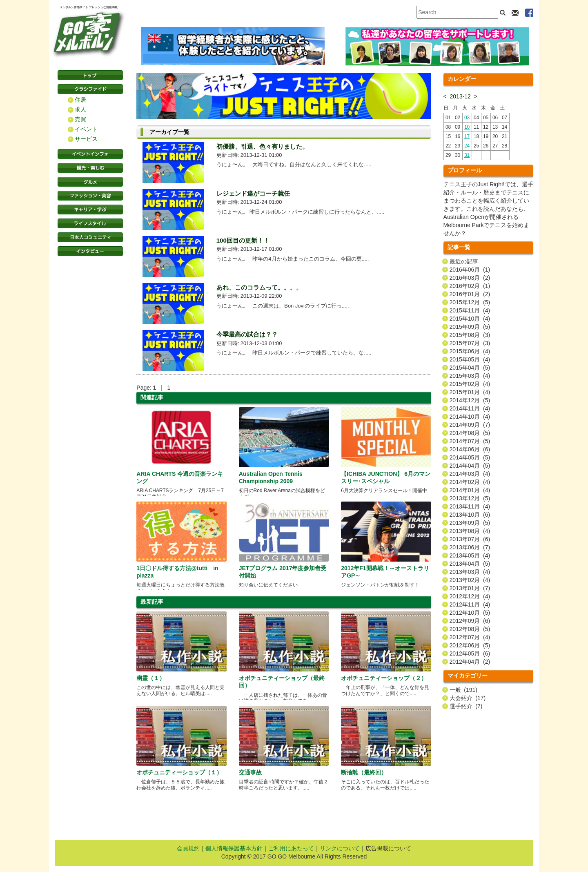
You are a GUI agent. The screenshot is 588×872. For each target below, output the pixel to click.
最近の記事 (464, 261)
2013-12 (460, 96)
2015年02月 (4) (470, 384)
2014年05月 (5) (470, 457)
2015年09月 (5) (470, 327)
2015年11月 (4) (470, 310)
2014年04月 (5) (470, 466)
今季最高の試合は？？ (247, 334)
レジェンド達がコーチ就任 (253, 193)
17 (467, 136)
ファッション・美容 (90, 196)
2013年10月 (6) (470, 515)
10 (467, 127)
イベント (86, 129)
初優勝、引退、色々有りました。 (262, 146)
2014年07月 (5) (470, 441)
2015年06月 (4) (470, 351)
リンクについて (340, 848)
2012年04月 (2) (470, 662)
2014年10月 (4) (470, 417)
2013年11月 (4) (470, 506)
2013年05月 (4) (470, 555)
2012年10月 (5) (470, 613)
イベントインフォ (90, 154)
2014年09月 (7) (470, 425)
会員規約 (188, 848)
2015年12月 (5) (470, 302)
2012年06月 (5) (470, 645)
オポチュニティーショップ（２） (384, 678)
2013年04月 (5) (470, 564)
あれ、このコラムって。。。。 (259, 287)
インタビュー (90, 251)
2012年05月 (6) (470, 653)
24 (467, 146)
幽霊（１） (151, 678)
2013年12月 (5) (470, 498)
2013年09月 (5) (470, 523)
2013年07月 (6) (470, 539)
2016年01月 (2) (470, 294)
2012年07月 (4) (470, 637)
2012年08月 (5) (470, 629)
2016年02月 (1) (470, 286)
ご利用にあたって (291, 848)
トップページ (90, 75)
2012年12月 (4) (470, 596)
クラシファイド (90, 89)
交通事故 (250, 772)
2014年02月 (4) (470, 482)
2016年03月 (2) (470, 278)
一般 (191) (463, 690)
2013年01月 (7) (470, 588)
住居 (80, 100)
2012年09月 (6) (470, 621)
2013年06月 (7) (470, 547)
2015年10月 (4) (470, 319)
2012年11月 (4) (470, 604)
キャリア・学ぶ (90, 210)
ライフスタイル (90, 223)
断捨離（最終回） (364, 772)
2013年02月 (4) (470, 580)
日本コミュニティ (90, 237)
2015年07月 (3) (470, 343)
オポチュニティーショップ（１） (179, 772)
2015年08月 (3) (470, 335)
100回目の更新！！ (243, 240)
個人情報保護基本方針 (234, 848)
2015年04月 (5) (470, 368)
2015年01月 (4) (470, 392)
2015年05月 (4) (470, 359)
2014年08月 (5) (470, 433)
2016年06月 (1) (470, 270)
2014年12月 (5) (470, 400)
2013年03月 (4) (470, 572)
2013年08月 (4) (470, 531)
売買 (80, 119)
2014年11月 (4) (470, 408)
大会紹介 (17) (468, 698)
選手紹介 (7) (466, 706)
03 (467, 118)
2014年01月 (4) (470, 490)
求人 (80, 109)
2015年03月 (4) (470, 376)
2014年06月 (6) (470, 449)
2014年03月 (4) (470, 474)
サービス (86, 139)
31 (467, 155)
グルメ (90, 182)
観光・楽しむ (90, 168)
